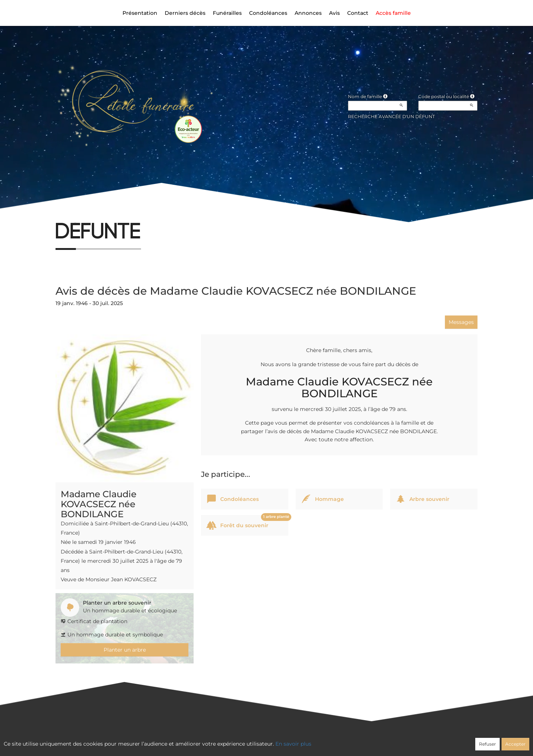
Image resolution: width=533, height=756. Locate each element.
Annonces (308, 13)
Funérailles (227, 13)
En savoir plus (293, 744)
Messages (461, 322)
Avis (334, 13)
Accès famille (393, 13)
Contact (358, 13)
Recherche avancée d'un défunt (391, 116)
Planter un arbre (125, 650)
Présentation (140, 13)
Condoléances (268, 13)
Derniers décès (185, 13)
